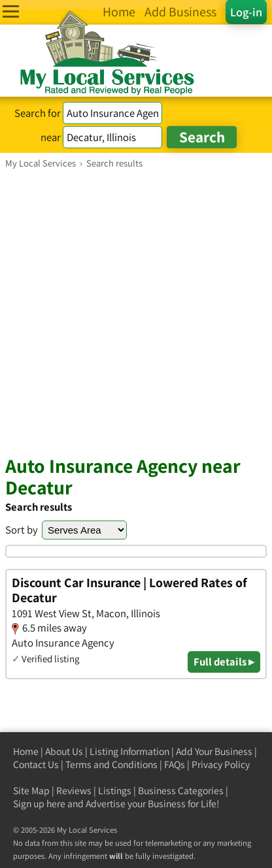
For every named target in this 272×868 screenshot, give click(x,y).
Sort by (22, 530)
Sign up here (39, 804)
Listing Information (129, 751)
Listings (115, 791)
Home (26, 751)
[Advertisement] (136, 312)
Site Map (31, 791)
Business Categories (181, 791)
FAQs (175, 764)
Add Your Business (214, 751)
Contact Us (36, 764)
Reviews (74, 791)
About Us (64, 751)
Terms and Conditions (111, 764)
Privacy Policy (221, 764)
